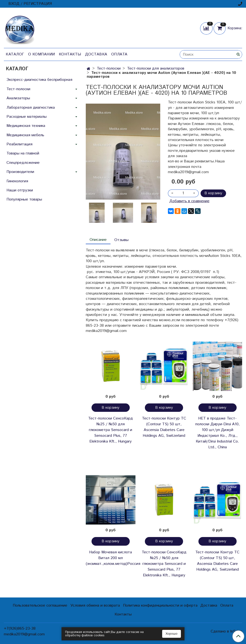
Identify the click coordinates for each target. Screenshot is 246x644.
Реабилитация (19, 144)
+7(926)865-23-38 (20, 629)
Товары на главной (23, 153)
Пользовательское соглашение (40, 606)
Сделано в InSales (226, 632)
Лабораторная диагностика (31, 108)
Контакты (70, 54)
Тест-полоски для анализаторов (156, 68)
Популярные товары (24, 199)
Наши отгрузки (20, 190)
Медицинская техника (26, 126)
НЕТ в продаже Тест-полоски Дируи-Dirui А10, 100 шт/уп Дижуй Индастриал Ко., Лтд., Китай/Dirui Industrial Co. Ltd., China (218, 433)
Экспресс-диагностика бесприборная (39, 80)
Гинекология (17, 181)
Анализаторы (18, 98)
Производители (20, 172)
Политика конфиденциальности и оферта (160, 606)
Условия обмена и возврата (95, 606)
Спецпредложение (23, 163)
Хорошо (172, 634)
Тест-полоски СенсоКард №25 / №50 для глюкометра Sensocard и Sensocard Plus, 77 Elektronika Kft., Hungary (111, 430)
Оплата (119, 54)
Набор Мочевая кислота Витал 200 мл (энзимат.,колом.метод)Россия (111, 558)
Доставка (96, 54)
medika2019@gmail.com (24, 634)
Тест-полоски (109, 68)
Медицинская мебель (25, 135)
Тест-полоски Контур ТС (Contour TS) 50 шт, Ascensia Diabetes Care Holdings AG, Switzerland (164, 427)
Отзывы (121, 240)
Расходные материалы (27, 117)
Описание (98, 240)
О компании (42, 54)
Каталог (15, 54)
